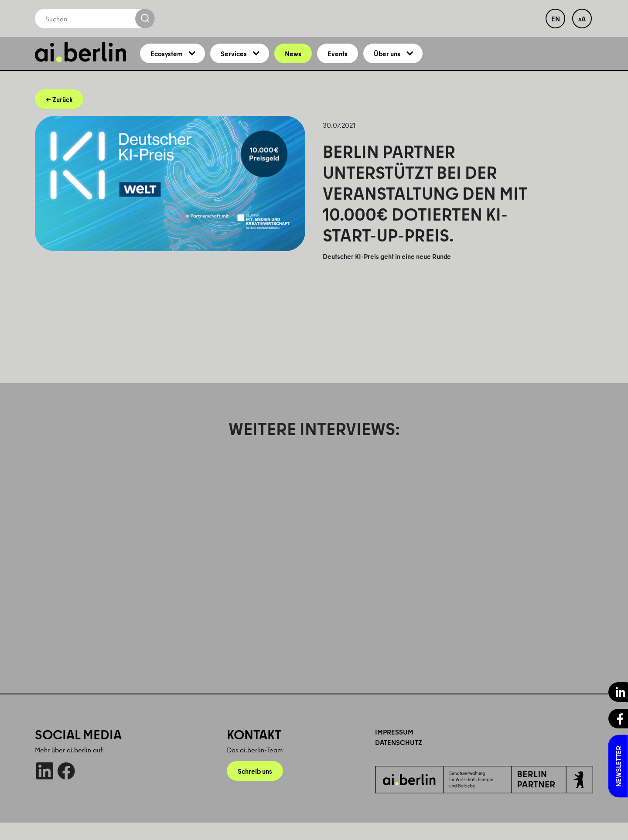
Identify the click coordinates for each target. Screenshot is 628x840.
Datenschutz (399, 760)
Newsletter (618, 766)
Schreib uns (255, 789)
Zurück (62, 117)
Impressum (394, 749)
